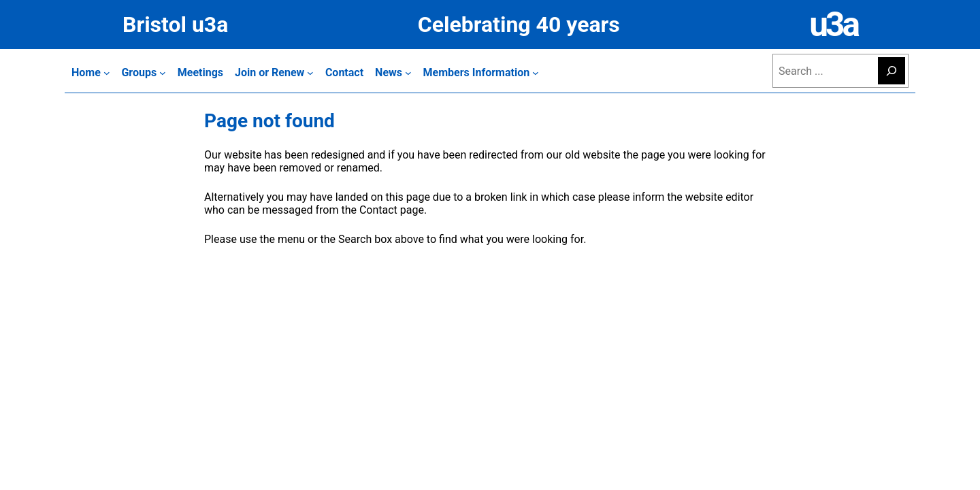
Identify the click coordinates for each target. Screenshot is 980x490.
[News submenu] (393, 72)
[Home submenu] (91, 72)
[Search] (892, 71)
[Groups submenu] (143, 72)
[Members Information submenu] (481, 72)
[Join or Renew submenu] (274, 72)
